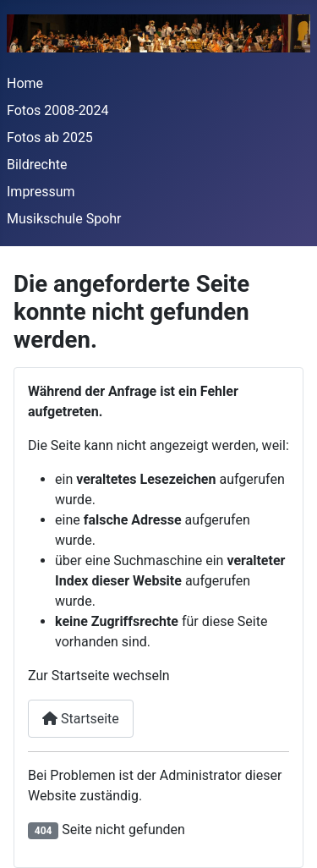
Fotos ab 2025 (50, 137)
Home (25, 83)
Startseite (81, 719)
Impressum (41, 192)
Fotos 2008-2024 (58, 110)
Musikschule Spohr (64, 219)
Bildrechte (37, 165)
